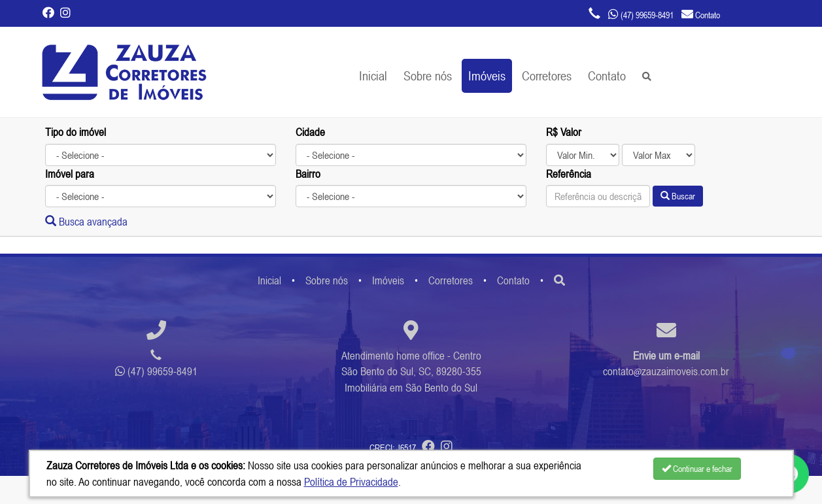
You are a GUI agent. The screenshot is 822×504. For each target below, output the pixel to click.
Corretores (547, 76)
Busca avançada (86, 222)
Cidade (310, 132)
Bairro (308, 174)
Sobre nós (428, 76)
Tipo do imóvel (76, 132)
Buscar (678, 196)
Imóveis (487, 76)
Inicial (373, 76)
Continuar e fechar (697, 469)
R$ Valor (564, 132)
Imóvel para (70, 174)
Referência (569, 174)
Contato (607, 76)
